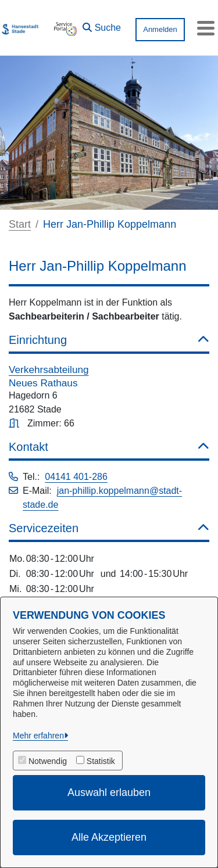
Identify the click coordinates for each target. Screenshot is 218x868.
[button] (102, 25)
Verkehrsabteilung (49, 370)
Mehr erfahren (38, 736)
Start (20, 224)
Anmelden (160, 29)
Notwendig (48, 761)
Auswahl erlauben (109, 792)
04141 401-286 (76, 477)
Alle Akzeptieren (109, 837)
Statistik (101, 761)
